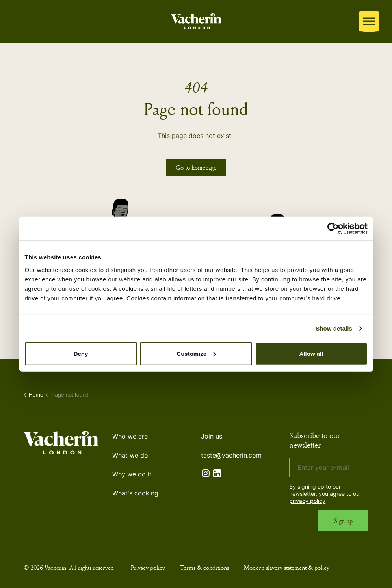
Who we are (130, 436)
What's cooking (135, 493)
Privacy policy (148, 568)
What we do (130, 455)
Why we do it (132, 474)
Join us (212, 436)
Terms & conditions (204, 568)
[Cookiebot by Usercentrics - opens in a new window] (333, 229)
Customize (196, 353)
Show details (334, 328)
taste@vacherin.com (231, 455)
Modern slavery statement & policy (287, 568)
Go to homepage (196, 167)
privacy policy (307, 501)
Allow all (311, 353)
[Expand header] (369, 21)
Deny (81, 353)
